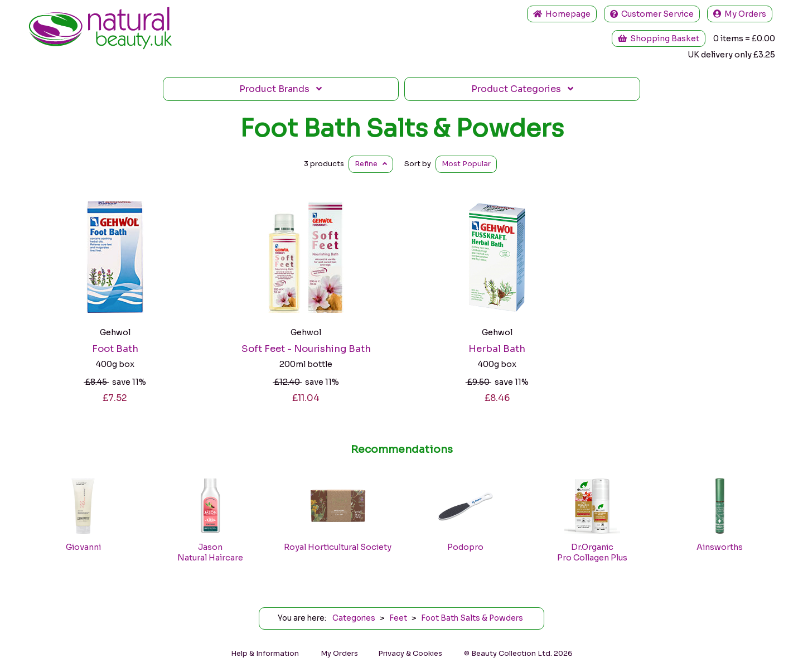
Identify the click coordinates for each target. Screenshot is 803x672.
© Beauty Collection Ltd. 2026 (518, 654)
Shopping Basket (659, 38)
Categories (522, 89)
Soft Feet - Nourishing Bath (306, 349)
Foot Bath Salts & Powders (402, 128)
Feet (398, 618)
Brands (280, 89)
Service (652, 14)
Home (562, 14)
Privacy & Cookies (410, 654)
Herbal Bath (497, 349)
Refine (371, 164)
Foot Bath (115, 349)
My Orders (740, 14)
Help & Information (265, 654)
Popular (466, 164)
